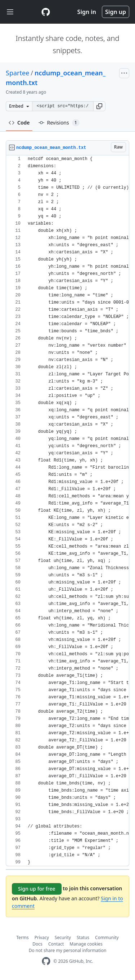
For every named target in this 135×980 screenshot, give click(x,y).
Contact (56, 944)
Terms (22, 937)
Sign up (116, 12)
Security (63, 937)
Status (83, 937)
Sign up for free (37, 889)
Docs (37, 944)
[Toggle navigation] (10, 12)
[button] (99, 106)
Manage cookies (86, 944)
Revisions (59, 123)
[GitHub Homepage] (46, 961)
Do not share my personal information (68, 950)
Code (19, 123)
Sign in (87, 12)
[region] (67, 511)
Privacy (42, 937)
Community (107, 937)
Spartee (17, 73)
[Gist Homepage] (46, 12)
